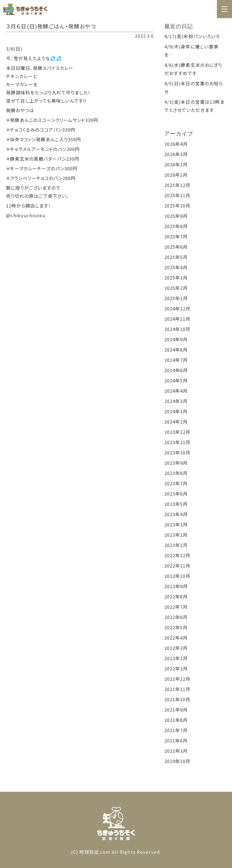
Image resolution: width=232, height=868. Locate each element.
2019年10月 (177, 761)
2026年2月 (176, 164)
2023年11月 (177, 442)
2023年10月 (177, 452)
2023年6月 (176, 494)
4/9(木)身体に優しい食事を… (192, 51)
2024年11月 (177, 319)
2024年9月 (176, 339)
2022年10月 (177, 576)
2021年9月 (176, 710)
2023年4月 (176, 514)
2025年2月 (176, 288)
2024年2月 (176, 411)
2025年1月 (176, 298)
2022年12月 (177, 555)
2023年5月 (176, 504)
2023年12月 (177, 432)
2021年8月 (176, 720)
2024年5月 (176, 380)
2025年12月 (177, 185)
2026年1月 (176, 175)
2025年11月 (177, 195)
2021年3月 (176, 751)
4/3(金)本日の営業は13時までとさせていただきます (195, 106)
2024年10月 (177, 329)
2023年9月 (176, 463)
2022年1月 (176, 668)
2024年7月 (176, 360)
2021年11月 (177, 689)
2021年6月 (176, 740)
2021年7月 (176, 730)
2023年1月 (176, 545)
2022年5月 (176, 627)
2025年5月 (176, 257)
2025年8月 (176, 226)
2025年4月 (176, 267)
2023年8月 (176, 473)
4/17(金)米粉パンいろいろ (192, 36)
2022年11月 (177, 566)
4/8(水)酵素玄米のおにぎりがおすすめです (193, 69)
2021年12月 (177, 679)
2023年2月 (176, 535)
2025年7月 (176, 236)
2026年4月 (176, 144)
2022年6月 (176, 617)
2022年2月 (176, 658)
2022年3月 (176, 648)
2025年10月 (177, 206)
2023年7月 (176, 483)
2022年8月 (176, 596)
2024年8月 (176, 350)
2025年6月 (176, 247)
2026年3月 (176, 154)
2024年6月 (176, 370)
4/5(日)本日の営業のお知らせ (194, 87)
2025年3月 (176, 278)
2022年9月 (176, 586)
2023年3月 (176, 524)
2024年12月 (177, 308)
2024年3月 (176, 401)
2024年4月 (176, 391)
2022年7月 (176, 607)
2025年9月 (176, 216)
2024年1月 (176, 422)
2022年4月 (176, 638)
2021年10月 (177, 699)
